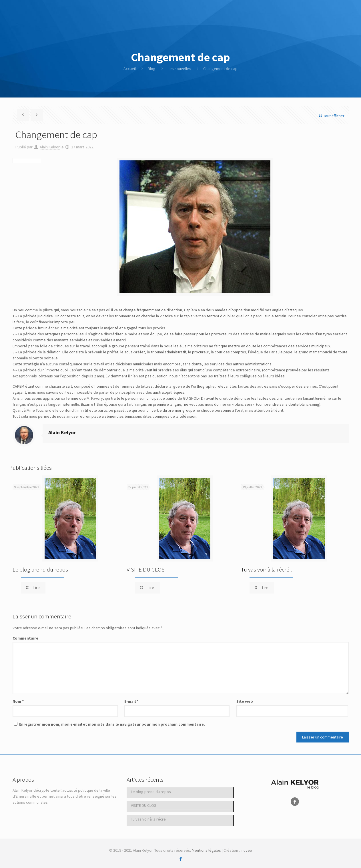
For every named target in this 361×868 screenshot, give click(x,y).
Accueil (130, 69)
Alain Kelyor (50, 147)
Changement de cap (220, 69)
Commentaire (25, 638)
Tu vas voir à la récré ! (267, 569)
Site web (245, 701)
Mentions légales (206, 850)
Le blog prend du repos (40, 569)
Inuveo (246, 850)
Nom (18, 701)
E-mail (131, 701)
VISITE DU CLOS (146, 569)
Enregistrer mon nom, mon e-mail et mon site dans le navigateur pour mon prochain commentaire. (112, 724)
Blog (152, 69)
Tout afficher (331, 116)
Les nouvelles (179, 69)
